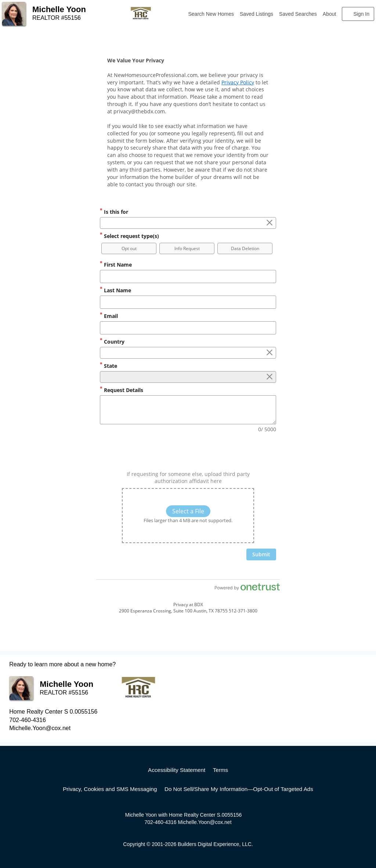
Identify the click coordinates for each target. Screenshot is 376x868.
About (330, 14)
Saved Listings (256, 14)
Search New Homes (211, 14)
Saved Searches (298, 14)
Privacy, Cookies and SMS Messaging (110, 789)
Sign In (361, 14)
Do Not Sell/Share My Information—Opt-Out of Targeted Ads (239, 789)
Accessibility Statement (177, 770)
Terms (220, 770)
